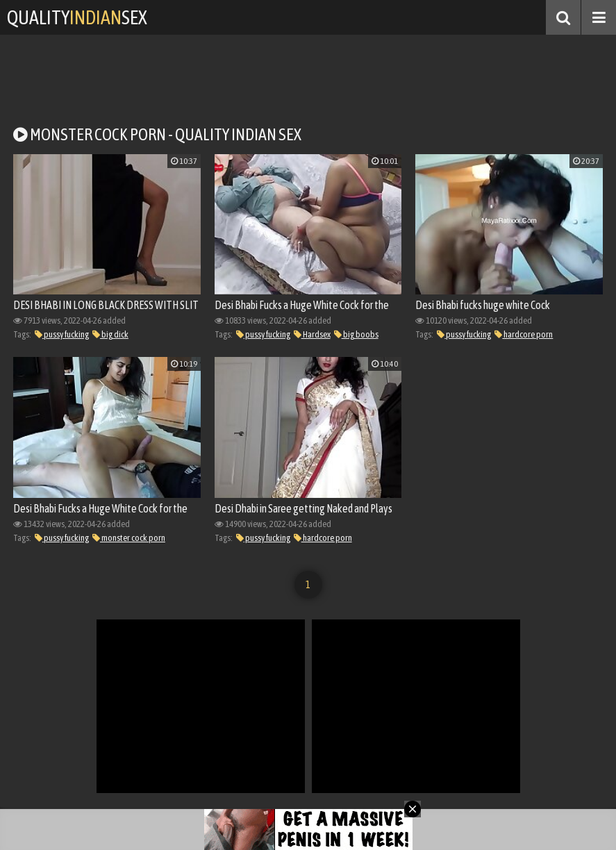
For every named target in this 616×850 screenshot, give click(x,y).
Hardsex (312, 334)
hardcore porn (524, 334)
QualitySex (77, 17)
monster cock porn (129, 538)
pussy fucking (62, 334)
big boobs (356, 334)
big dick (110, 334)
